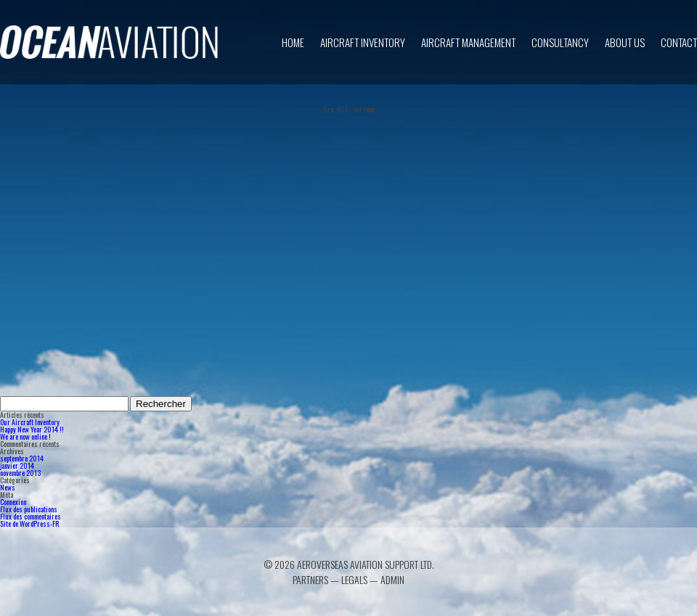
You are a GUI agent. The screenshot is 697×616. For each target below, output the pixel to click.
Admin (392, 579)
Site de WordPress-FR (29, 523)
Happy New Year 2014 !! (32, 429)
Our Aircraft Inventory (30, 422)
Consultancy (560, 42)
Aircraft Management (468, 42)
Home (293, 42)
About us (625, 42)
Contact (679, 42)
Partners (310, 579)
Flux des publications (29, 509)
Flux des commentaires (30, 516)
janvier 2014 (17, 465)
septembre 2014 (22, 458)
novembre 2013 (20, 473)
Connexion (13, 502)
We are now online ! (25, 436)
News (8, 487)
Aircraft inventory (363, 42)
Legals (354, 579)
